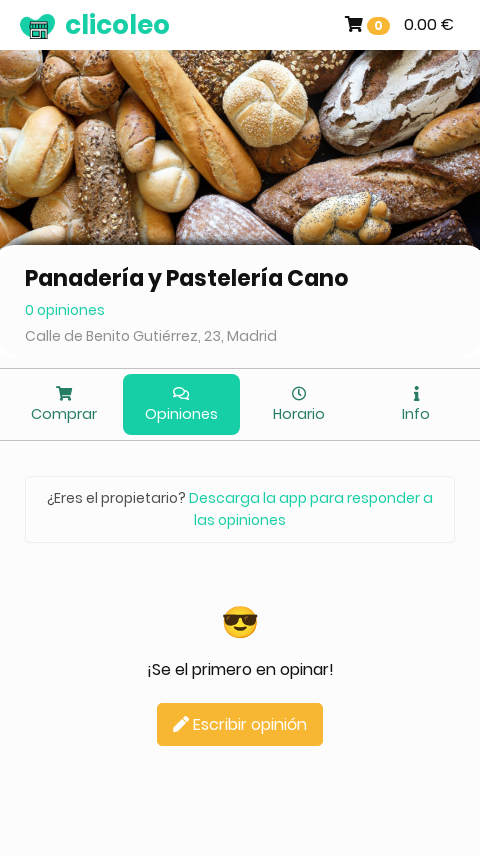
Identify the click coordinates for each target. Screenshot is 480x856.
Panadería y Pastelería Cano (187, 278)
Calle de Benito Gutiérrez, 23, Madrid (151, 336)
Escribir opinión (240, 724)
